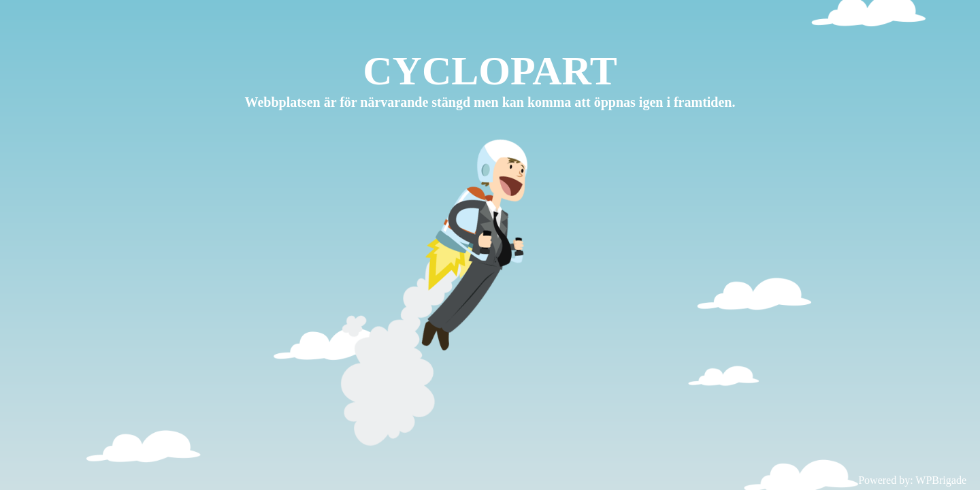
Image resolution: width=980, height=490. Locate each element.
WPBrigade (941, 480)
